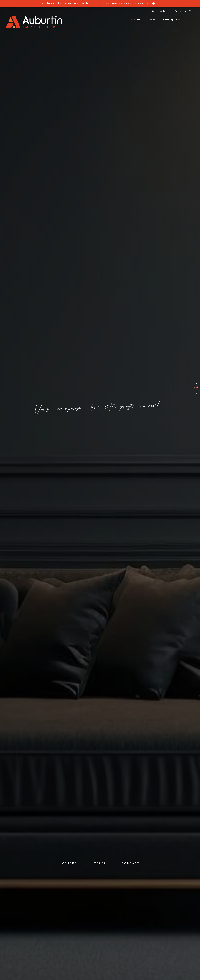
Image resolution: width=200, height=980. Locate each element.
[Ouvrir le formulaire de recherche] (183, 11)
